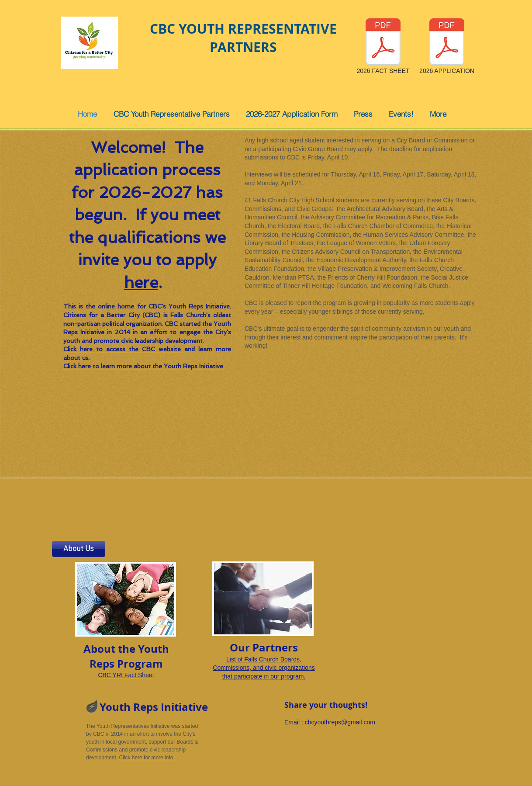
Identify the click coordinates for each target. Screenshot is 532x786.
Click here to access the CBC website (124, 349)
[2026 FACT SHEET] (383, 47)
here (141, 282)
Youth (115, 707)
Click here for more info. (147, 758)
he (129, 649)
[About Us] (79, 549)
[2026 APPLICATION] (447, 47)
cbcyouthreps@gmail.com (340, 722)
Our (240, 647)
